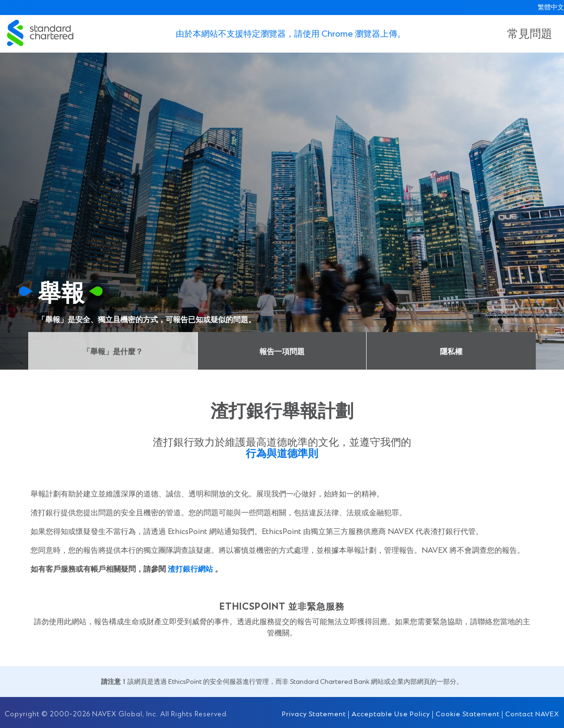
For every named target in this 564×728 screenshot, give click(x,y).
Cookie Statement (468, 714)
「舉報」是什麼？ (113, 351)
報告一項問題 (282, 351)
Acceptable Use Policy (391, 714)
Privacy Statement (314, 714)
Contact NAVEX (532, 714)
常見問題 (530, 33)
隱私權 (451, 351)
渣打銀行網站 (190, 568)
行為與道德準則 (282, 453)
